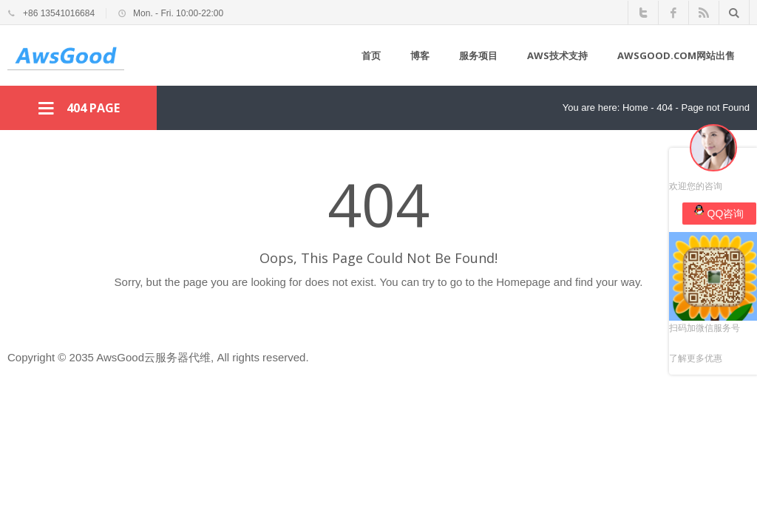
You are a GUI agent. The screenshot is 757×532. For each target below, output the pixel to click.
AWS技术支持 (557, 55)
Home (635, 108)
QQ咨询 (719, 212)
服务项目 (478, 55)
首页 (371, 55)
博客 (420, 55)
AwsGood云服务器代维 (153, 357)
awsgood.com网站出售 (676, 55)
